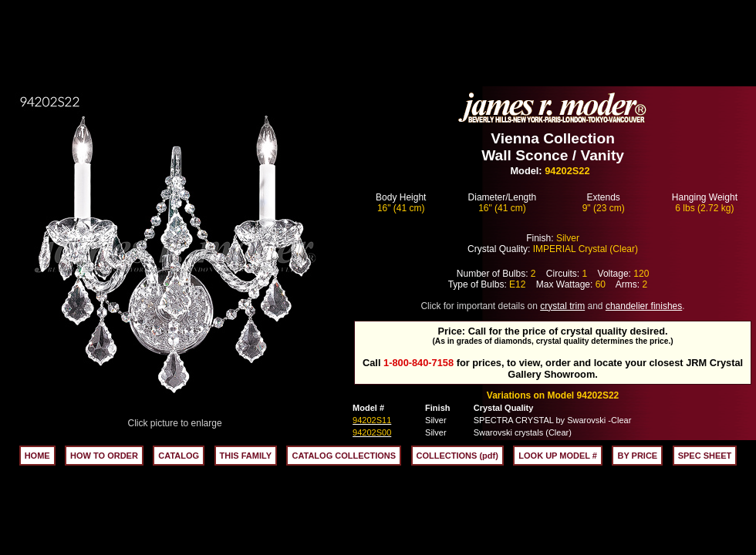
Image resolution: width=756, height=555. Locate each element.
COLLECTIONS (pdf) (457, 456)
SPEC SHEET (705, 456)
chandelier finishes (644, 306)
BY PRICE (637, 456)
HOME (37, 456)
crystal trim (562, 306)
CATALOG (179, 456)
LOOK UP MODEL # (558, 456)
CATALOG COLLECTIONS (344, 456)
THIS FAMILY (246, 456)
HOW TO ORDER (104, 456)
